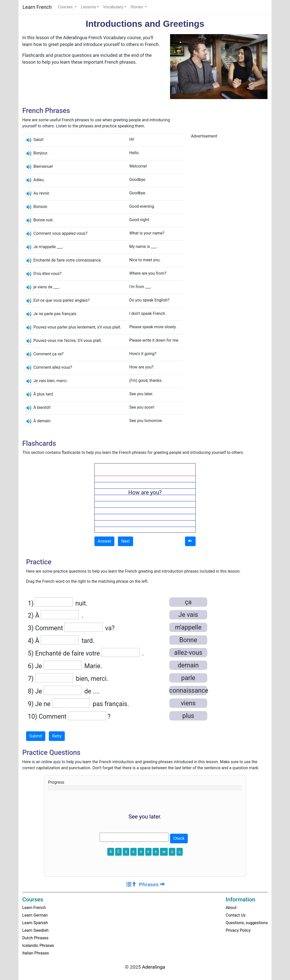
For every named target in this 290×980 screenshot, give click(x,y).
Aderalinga (153, 967)
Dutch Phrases (35, 938)
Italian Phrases (36, 953)
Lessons (88, 7)
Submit (36, 736)
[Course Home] (131, 884)
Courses (66, 7)
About (231, 908)
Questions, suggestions (247, 923)
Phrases (152, 884)
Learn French (37, 7)
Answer (104, 541)
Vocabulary (113, 7)
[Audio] (190, 541)
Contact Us (236, 915)
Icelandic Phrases (38, 946)
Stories (137, 7)
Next (125, 541)
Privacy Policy (238, 930)
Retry (57, 736)
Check (179, 838)
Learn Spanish (35, 923)
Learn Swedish (35, 930)
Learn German (35, 915)
